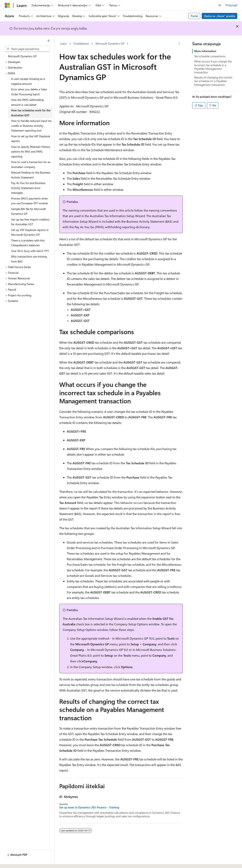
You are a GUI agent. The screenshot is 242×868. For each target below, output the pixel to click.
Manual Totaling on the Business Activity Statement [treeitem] (31, 175)
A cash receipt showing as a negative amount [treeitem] (28, 81)
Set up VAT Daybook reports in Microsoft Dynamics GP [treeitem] (30, 232)
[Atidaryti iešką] (220, 5)
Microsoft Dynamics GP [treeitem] (22, 56)
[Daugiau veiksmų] (179, 44)
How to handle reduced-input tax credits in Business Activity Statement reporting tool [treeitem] (31, 126)
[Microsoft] (7, 5)
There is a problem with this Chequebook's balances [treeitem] (28, 243)
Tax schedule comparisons (210, 56)
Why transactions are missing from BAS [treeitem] (29, 259)
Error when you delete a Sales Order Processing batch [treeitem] (29, 92)
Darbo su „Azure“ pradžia (220, 16)
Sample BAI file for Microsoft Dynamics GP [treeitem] (28, 211)
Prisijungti (231, 5)
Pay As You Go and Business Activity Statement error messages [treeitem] (28, 188)
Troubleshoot (81, 43)
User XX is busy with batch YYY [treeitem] (30, 251)
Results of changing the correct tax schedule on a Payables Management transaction (213, 81)
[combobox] (27, 49)
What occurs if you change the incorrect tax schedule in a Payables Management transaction (213, 67)
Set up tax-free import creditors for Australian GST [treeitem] (30, 222)
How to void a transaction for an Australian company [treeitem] (31, 164)
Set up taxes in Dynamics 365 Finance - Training (89, 807)
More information (205, 51)
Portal (194, 16)
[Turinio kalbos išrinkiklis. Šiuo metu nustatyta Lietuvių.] (14, 861)
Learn (63, 43)
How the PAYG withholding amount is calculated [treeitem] (27, 102)
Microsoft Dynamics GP (110, 43)
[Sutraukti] (49, 41)
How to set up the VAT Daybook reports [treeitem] (31, 139)
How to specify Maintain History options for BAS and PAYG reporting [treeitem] (31, 152)
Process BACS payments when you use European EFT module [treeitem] (30, 201)
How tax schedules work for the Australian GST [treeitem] (31, 113)
